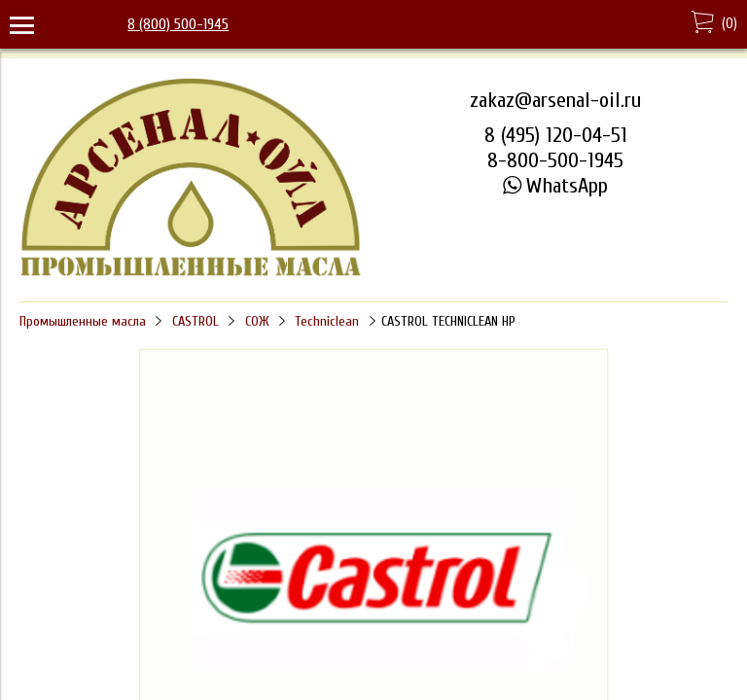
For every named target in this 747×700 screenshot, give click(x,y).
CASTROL (196, 321)
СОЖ (257, 321)
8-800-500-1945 (555, 160)
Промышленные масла (83, 321)
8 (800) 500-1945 (178, 24)
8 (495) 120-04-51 (556, 135)
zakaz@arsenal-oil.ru (555, 100)
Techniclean (327, 321)
